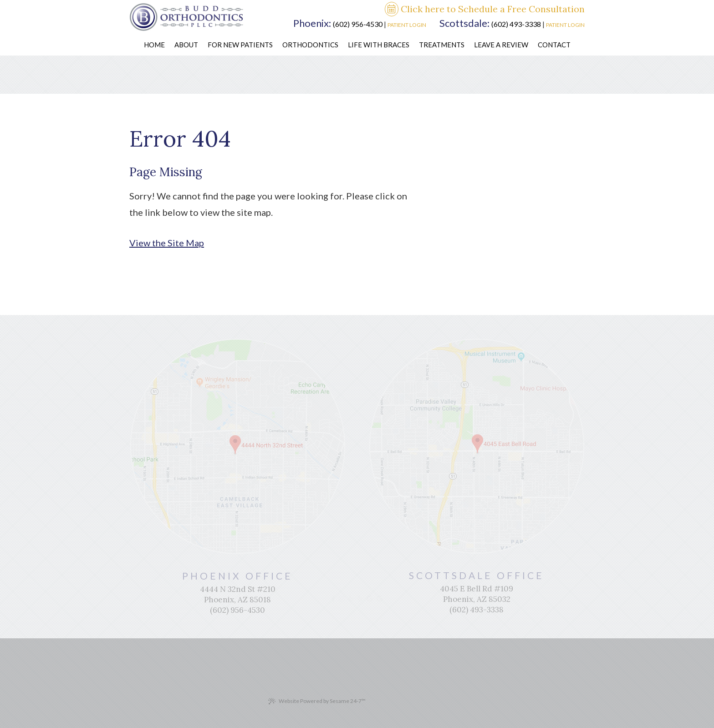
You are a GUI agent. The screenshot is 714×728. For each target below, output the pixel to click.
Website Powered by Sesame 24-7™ (317, 701)
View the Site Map (167, 243)
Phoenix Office (238, 576)
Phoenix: (312, 23)
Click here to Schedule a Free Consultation (485, 10)
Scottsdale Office (477, 575)
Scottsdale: (464, 23)
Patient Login (407, 25)
